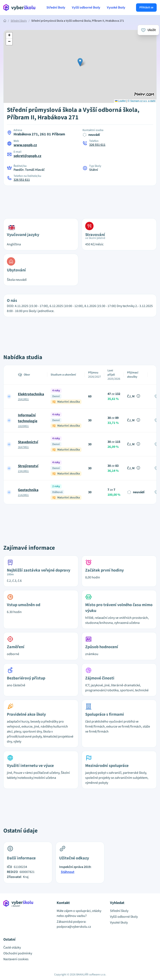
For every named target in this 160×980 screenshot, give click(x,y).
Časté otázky (12, 948)
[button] (80, 62)
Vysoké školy (116, 7)
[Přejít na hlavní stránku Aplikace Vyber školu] (19, 7)
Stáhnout (68, 872)
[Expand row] (9, 396)
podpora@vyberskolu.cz (74, 927)
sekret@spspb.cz (27, 156)
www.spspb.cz (25, 145)
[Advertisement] (80, 200)
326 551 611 (97, 145)
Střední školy (56, 7)
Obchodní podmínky (18, 953)
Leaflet (120, 101)
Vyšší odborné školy (86, 7)
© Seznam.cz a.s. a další (142, 101)
